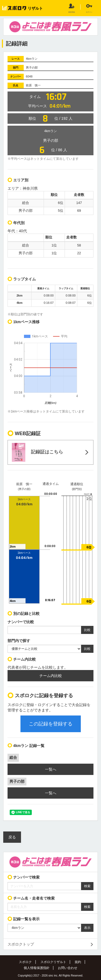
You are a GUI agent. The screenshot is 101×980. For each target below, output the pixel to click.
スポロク (25, 962)
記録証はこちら (37, 452)
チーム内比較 (51, 676)
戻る (12, 837)
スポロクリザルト (53, 962)
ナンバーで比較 (21, 622)
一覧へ (51, 769)
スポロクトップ (21, 944)
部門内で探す (19, 641)
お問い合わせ (68, 968)
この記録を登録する (51, 724)
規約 (78, 962)
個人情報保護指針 (37, 968)
